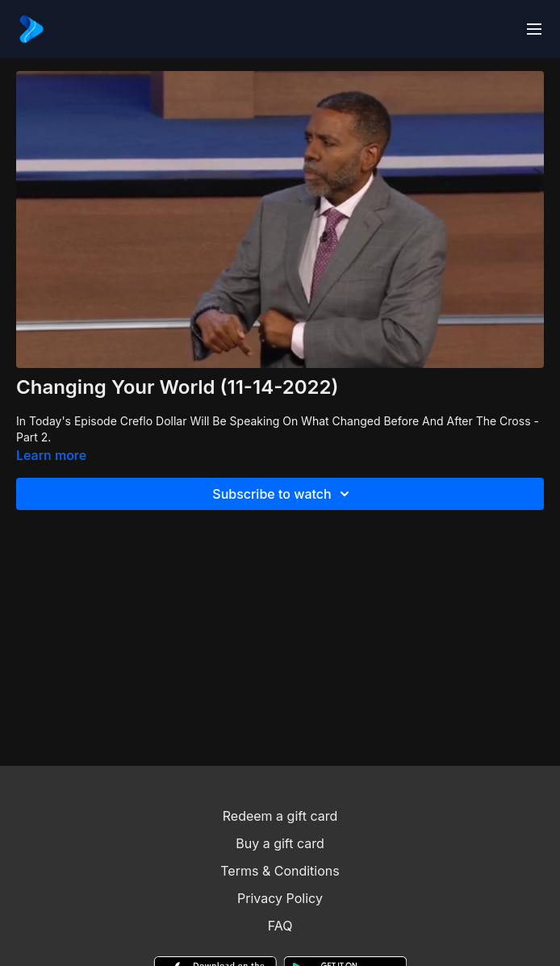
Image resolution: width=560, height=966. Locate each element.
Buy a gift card (280, 843)
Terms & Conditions (280, 871)
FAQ (280, 926)
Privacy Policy (280, 898)
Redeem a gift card (280, 816)
